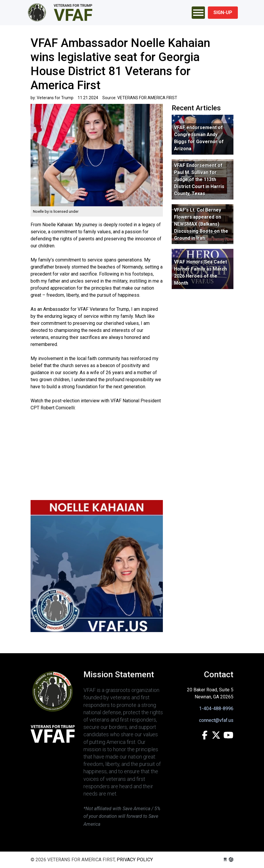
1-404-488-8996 (216, 709)
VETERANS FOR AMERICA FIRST (61, 13)
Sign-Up (223, 12)
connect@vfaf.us (216, 720)
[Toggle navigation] (198, 13)
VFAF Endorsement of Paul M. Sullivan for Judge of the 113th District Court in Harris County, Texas (199, 179)
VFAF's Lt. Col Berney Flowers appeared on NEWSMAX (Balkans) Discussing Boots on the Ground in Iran (201, 224)
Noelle (39, 211)
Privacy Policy (135, 860)
